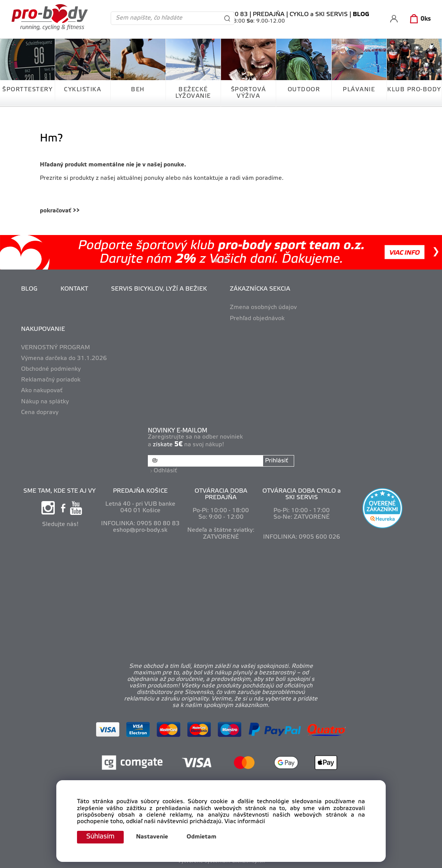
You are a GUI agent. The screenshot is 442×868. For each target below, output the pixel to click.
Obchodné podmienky (51, 369)
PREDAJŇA (269, 15)
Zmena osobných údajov (263, 307)
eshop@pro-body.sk (140, 530)
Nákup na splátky (45, 402)
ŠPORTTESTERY (27, 90)
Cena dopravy (40, 413)
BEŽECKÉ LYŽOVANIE (193, 93)
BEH (138, 90)
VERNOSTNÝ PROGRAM (56, 348)
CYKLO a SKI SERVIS (319, 15)
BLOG (29, 289)
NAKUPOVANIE (43, 329)
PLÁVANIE (359, 90)
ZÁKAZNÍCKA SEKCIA (260, 289)
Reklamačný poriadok (51, 380)
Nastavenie (154, 837)
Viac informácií (245, 821)
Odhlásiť (165, 471)
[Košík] (419, 19)
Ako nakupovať (42, 391)
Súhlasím (101, 837)
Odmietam (203, 837)
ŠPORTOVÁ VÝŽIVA (249, 93)
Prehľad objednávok (257, 319)
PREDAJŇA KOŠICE (140, 491)
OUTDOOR (304, 90)
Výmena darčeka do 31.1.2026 (64, 358)
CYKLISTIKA (83, 90)
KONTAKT (74, 289)
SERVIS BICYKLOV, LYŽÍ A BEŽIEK (159, 289)
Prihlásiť (277, 461)
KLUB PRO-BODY (414, 90)
